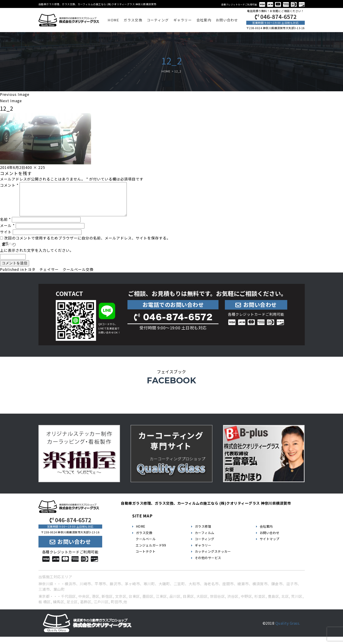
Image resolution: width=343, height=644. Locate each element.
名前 (5, 227)
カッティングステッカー (213, 559)
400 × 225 (35, 167)
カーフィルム (205, 540)
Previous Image (15, 94)
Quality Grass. (288, 630)
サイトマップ (270, 546)
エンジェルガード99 (151, 552)
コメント (9, 185)
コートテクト (146, 559)
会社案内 (204, 20)
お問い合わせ (227, 20)
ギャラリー (183, 20)
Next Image (11, 101)
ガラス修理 (203, 534)
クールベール (146, 546)
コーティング (158, 20)
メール (7, 233)
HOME (113, 20)
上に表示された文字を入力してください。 (37, 257)
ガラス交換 (133, 20)
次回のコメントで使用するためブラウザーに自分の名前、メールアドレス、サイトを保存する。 (87, 245)
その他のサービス (208, 565)
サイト (6, 239)
